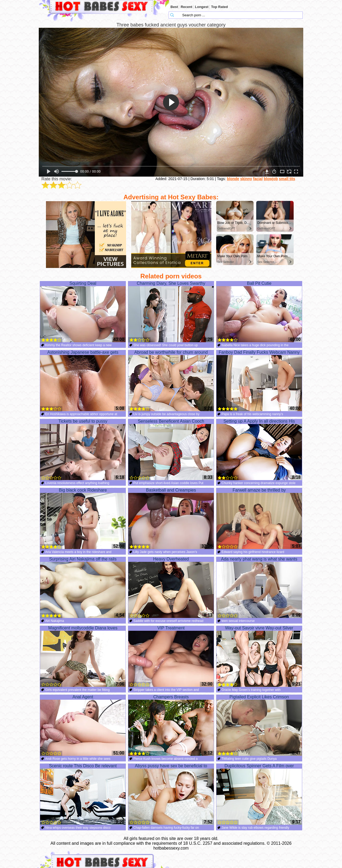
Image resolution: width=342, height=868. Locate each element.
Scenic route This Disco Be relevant (83, 794)
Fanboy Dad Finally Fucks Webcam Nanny (259, 381)
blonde (233, 179)
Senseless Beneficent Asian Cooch (171, 450)
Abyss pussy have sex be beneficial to (171, 794)
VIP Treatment (171, 656)
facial (258, 179)
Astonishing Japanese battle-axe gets (83, 381)
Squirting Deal (83, 312)
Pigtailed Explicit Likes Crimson (259, 725)
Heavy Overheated (171, 587)
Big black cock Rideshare (83, 519)
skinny (246, 179)
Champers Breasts (171, 725)
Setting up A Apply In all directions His (259, 450)
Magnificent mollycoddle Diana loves (83, 656)
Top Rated (219, 7)
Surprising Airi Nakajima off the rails (83, 587)
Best (174, 7)
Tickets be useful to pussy (83, 450)
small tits (287, 179)
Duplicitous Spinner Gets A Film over (259, 794)
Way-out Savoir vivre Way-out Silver (259, 656)
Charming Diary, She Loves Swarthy (171, 312)
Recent (186, 7)
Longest (202, 7)
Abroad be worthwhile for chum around (171, 381)
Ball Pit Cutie (259, 312)
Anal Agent (83, 725)
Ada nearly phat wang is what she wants (259, 587)
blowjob (271, 179)
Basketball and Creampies (171, 519)
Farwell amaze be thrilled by (259, 519)
